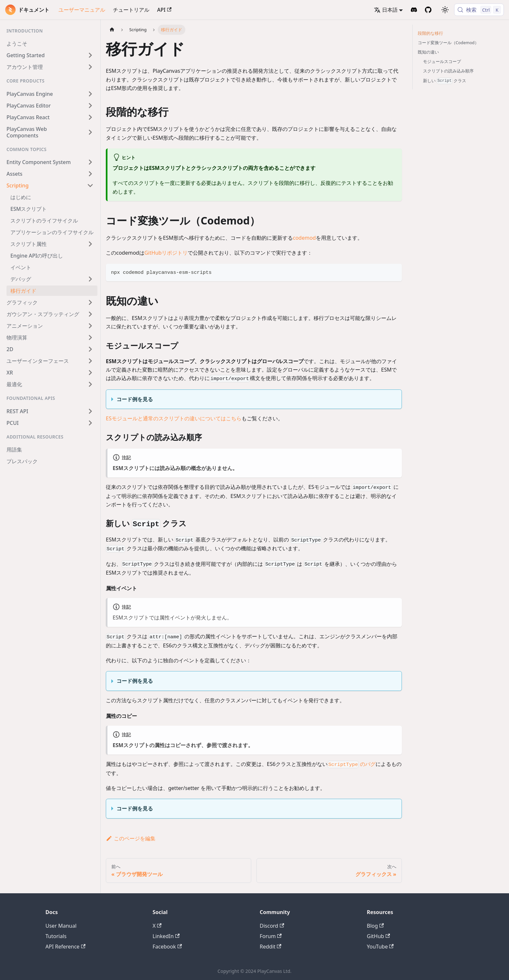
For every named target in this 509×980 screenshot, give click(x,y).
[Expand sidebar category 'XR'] (90, 373)
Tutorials (56, 936)
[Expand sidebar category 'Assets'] (90, 174)
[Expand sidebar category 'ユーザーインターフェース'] (90, 361)
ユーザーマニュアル (82, 10)
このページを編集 (131, 838)
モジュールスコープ (442, 61)
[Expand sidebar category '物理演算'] (90, 337)
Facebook (167, 947)
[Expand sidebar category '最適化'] (90, 384)
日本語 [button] (386, 10)
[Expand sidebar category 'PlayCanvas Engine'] (90, 94)
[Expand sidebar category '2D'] (90, 349)
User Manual (61, 926)
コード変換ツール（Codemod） (448, 43)
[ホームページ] (112, 30)
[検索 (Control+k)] (479, 10)
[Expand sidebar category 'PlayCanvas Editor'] (90, 106)
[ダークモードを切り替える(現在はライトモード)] (445, 10)
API (164, 10)
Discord (272, 926)
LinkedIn (166, 936)
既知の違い (428, 52)
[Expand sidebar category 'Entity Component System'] (90, 162)
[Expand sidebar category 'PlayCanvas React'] (90, 117)
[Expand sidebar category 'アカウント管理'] (90, 67)
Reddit (271, 947)
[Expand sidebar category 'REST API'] (90, 411)
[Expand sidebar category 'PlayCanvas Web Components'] (90, 132)
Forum (271, 936)
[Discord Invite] (414, 10)
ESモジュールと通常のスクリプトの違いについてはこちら (174, 418)
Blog (375, 926)
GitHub (378, 936)
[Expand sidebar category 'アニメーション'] (90, 326)
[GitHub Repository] (428, 10)
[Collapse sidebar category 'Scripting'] (90, 185)
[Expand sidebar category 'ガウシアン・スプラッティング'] (90, 314)
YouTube (380, 947)
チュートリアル (131, 10)
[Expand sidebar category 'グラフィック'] (90, 302)
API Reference (65, 947)
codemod (304, 238)
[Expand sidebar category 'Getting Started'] (90, 55)
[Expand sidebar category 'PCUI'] (90, 423)
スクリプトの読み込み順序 (448, 71)
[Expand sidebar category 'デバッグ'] (90, 279)
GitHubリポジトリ (166, 253)
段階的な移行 (430, 33)
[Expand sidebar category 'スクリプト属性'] (90, 244)
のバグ (352, 764)
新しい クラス (445, 81)
